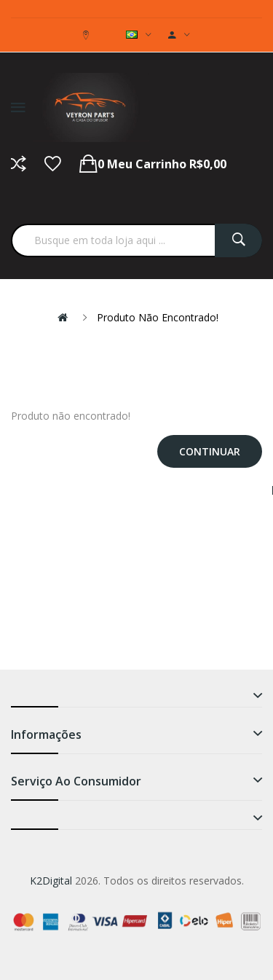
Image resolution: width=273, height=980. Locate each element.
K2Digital (51, 881)
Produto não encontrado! (158, 317)
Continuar (210, 451)
